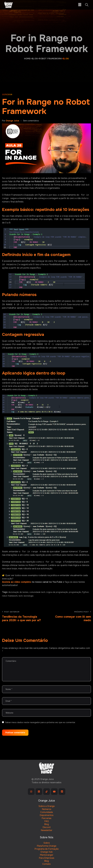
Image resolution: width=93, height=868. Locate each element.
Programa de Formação (47, 849)
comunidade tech (37, 592)
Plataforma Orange (47, 846)
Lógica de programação (57, 592)
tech (21, 596)
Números (47, 809)
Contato (46, 864)
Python (85, 592)
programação (75, 592)
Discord (46, 827)
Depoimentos (47, 815)
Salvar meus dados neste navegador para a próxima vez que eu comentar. (40, 722)
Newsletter (47, 830)
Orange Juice (12, 121)
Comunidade (47, 812)
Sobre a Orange (47, 806)
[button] (80, 5)
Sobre (47, 843)
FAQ (47, 821)
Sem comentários (31, 121)
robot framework (10, 596)
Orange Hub (47, 852)
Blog (46, 824)
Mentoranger (47, 855)
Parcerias (46, 818)
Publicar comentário (15, 733)
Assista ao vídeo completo (17, 582)
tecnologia (29, 596)
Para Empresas (47, 858)
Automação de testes (18, 592)
